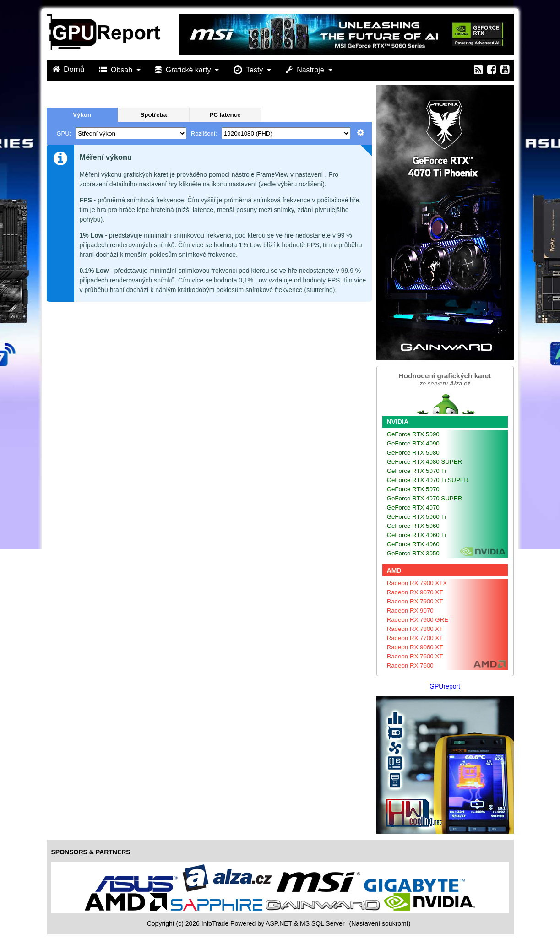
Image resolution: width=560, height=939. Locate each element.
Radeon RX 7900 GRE (418, 620)
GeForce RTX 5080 (413, 453)
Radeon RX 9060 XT (415, 647)
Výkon (82, 115)
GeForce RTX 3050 (413, 553)
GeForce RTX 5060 (413, 526)
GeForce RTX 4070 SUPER (425, 498)
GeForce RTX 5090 (413, 434)
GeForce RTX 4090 (413, 443)
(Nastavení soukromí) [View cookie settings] (380, 923)
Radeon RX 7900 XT (415, 601)
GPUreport (445, 686)
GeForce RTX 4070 (413, 507)
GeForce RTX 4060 (413, 544)
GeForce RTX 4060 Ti (416, 535)
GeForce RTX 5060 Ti (416, 517)
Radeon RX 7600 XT (415, 656)
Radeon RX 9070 (410, 611)
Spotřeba (153, 115)
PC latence (225, 115)
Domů (70, 69)
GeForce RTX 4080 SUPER (425, 462)
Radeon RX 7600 (410, 665)
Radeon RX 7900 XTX (417, 583)
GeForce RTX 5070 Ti (416, 471)
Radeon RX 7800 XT (415, 629)
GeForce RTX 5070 (413, 489)
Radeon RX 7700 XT (415, 638)
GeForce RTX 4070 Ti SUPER (428, 480)
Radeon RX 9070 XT (415, 592)
